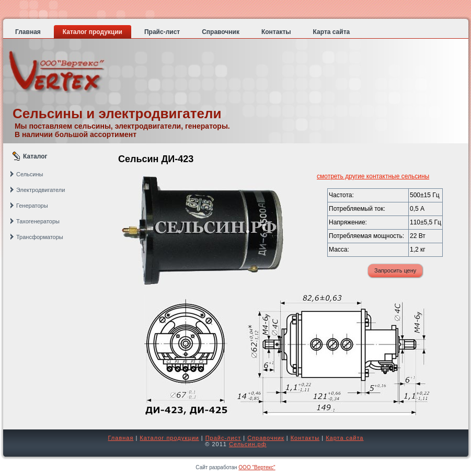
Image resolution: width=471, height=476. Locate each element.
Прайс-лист (223, 438)
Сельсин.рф (248, 444)
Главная (121, 438)
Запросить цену (395, 270)
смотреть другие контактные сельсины (373, 176)
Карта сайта (344, 438)
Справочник (266, 438)
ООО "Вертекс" (257, 467)
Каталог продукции (169, 438)
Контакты (305, 438)
